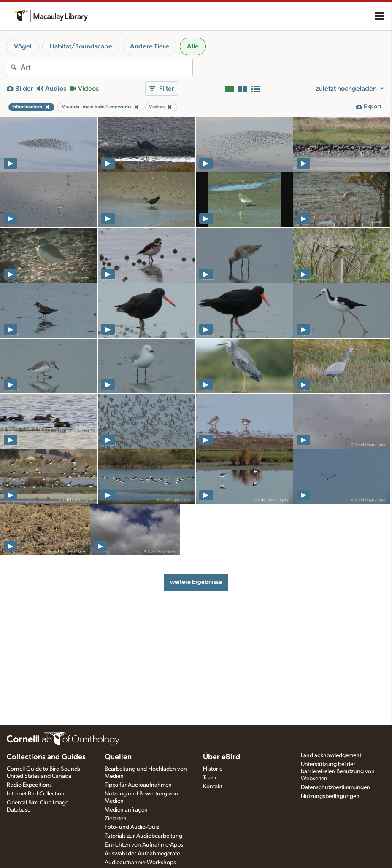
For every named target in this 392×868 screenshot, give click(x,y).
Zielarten (116, 819)
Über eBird (222, 757)
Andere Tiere (150, 46)
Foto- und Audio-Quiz (132, 827)
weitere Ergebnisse (196, 582)
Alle (193, 46)
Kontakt (213, 787)
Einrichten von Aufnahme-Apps (144, 845)
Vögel (23, 46)
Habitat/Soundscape (81, 46)
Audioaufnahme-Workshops (140, 863)
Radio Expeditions (29, 785)
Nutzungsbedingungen (330, 796)
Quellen (118, 757)
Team (210, 778)
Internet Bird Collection (36, 794)
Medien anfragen (126, 810)
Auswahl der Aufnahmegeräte (142, 854)
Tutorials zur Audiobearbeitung (143, 836)
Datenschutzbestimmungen (335, 787)
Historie (213, 769)
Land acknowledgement (331, 755)
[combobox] (107, 67)
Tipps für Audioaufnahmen (138, 785)
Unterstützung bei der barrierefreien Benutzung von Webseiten (338, 771)
